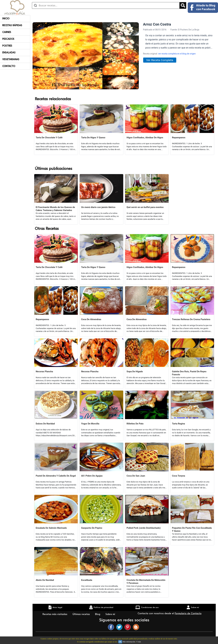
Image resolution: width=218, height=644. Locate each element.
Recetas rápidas (12, 25)
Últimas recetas (82, 614)
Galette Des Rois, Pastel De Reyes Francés (189, 373)
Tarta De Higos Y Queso (93, 138)
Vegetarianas (11, 59)
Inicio (6, 19)
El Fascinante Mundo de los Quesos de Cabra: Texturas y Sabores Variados (55, 209)
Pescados (8, 39)
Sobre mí (111, 614)
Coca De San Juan (136, 476)
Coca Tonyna (178, 476)
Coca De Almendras (91, 319)
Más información (129, 642)
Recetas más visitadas (55, 614)
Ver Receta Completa (160, 60)
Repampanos (179, 138)
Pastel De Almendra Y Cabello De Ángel (56, 476)
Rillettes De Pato (135, 424)
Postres (7, 46)
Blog (98, 614)
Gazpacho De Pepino (92, 528)
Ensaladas (9, 53)
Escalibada (87, 580)
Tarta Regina (178, 424)
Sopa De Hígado (135, 371)
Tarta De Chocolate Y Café (49, 138)
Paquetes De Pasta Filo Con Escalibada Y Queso (192, 529)
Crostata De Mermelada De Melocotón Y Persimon (146, 582)
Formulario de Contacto (188, 613)
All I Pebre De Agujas (92, 476)
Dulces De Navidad (45, 424)
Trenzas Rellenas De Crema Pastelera (191, 319)
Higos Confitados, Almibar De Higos (145, 138)
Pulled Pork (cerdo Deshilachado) (144, 528)
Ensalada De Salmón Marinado (51, 528)
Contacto (9, 66)
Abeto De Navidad (45, 580)
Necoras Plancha (44, 371)
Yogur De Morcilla (90, 424)
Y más (139, 642)
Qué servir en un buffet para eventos (145, 207)
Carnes (7, 32)
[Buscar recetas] (106, 5)
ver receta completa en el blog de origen (177, 54)
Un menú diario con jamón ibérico (98, 207)
